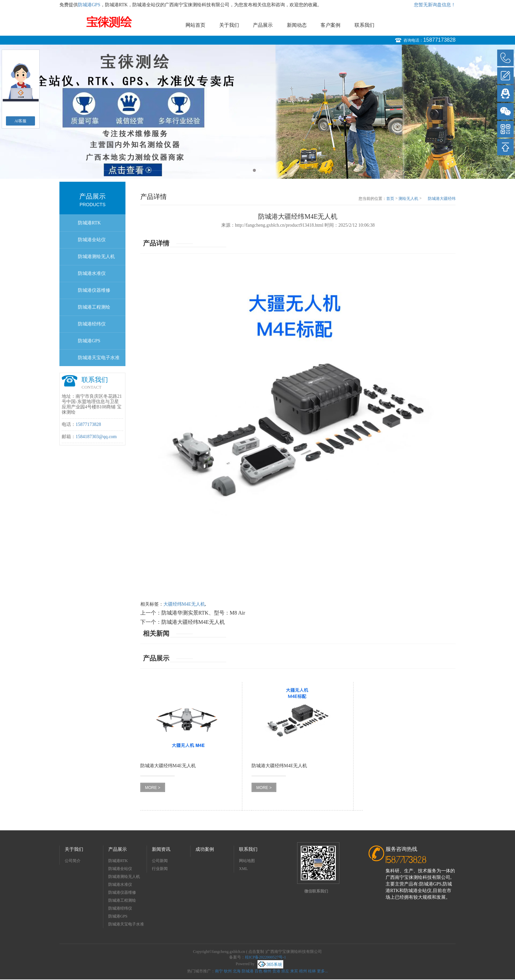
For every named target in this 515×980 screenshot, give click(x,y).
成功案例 (205, 849)
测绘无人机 (408, 199)
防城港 (248, 971)
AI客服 (21, 121)
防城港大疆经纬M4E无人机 (442, 199)
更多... (322, 971)
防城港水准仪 (92, 273)
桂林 (312, 971)
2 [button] (261, 170)
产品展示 (263, 25)
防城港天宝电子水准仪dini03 (99, 361)
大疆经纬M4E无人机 (184, 604)
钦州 (228, 971)
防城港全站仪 (92, 240)
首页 (390, 199)
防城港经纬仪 (92, 324)
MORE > (153, 788)
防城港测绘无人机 (96, 257)
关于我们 (229, 25)
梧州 (303, 971)
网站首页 (195, 25)
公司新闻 (160, 861)
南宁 (219, 971)
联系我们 (364, 25)
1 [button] (254, 170)
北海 (237, 971)
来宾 (294, 971)
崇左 (285, 971)
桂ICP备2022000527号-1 (266, 957)
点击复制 (256, 952)
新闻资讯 (161, 849)
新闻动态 (297, 25)
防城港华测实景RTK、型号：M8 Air (203, 613)
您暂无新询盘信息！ (435, 5)
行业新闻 (160, 869)
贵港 (276, 971)
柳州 (267, 971)
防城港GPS (89, 5)
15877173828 (439, 40)
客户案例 (330, 25)
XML (243, 869)
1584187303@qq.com (96, 437)
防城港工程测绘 (94, 307)
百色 (258, 971)
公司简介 (73, 861)
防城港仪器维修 (94, 290)
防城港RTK (89, 223)
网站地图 (247, 861)
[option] (257, 112)
